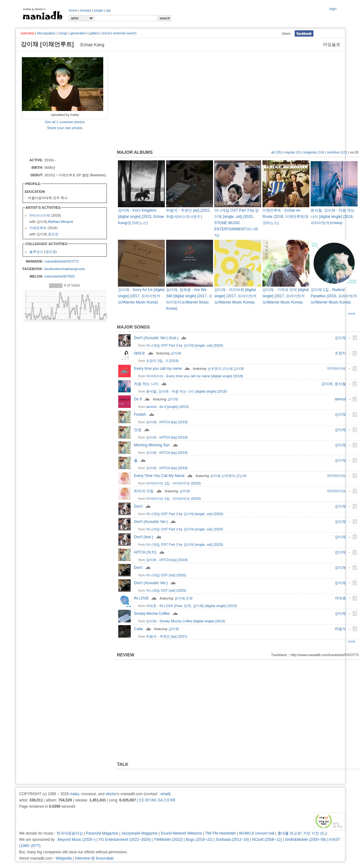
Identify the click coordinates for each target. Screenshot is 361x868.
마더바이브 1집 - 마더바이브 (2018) (173, 483)
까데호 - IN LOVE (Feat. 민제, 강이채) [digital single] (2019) (191, 606)
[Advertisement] (58, 143)
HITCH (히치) (150, 552)
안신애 (227, 369)
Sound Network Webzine (181, 833)
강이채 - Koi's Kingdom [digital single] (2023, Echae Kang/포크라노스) (141, 217)
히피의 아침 (148, 491)
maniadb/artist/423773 (61, 261)
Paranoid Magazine (102, 833)
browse (86, 10)
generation (79, 33)
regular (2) (292, 152)
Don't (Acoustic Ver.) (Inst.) (161, 338)
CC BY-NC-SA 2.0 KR (157, 800)
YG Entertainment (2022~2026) (125, 840)
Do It (142, 399)
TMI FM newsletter (220, 833)
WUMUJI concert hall (257, 833)
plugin (99, 10)
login (333, 9)
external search (125, 33)
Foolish (145, 414)
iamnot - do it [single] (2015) (167, 407)
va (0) (354, 152)
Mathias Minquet (61, 222)
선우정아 (214, 369)
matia (74, 794)
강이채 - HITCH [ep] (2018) (167, 422)
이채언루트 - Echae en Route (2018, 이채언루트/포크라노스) (286, 217)
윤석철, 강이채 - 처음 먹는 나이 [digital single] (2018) (187, 391)
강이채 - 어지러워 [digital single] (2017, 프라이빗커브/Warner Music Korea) (235, 296)
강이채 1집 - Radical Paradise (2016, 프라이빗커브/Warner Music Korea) (334, 296)
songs (63, 33)
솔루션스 (36, 252)
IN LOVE (146, 598)
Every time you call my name (162, 369)
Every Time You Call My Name (164, 476)
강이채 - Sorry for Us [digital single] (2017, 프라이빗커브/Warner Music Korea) (141, 296)
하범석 (340, 629)
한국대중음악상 (70, 833)
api (108, 10)
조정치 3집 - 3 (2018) (162, 361)
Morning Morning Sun (156, 445)
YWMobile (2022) (168, 840)
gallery (94, 33)
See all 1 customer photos (65, 122)
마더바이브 (337, 369)
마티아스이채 (40, 215)
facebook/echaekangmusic (65, 269)
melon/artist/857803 (60, 276)
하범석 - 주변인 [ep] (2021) (167, 636)
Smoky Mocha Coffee (156, 614)
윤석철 (340, 384)
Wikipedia (64, 858)
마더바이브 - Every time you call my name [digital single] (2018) (195, 376)
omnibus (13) (337, 152)
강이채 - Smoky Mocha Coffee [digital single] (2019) (186, 621)
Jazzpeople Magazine (140, 833)
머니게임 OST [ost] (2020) (166, 575)
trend (106, 33)
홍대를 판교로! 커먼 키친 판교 (303, 833)
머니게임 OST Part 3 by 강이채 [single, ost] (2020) (185, 345)
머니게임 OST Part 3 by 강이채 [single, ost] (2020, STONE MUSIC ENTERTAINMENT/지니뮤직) (236, 223)
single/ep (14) (314, 152)
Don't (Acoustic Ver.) (155, 522)
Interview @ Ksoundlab (94, 858)
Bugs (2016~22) (199, 840)
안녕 (142, 430)
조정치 (340, 353)
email (165, 794)
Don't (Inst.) (148, 537)
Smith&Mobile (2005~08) (306, 840)
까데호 (340, 598)
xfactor (111, 794)
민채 (189, 598)
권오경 (53, 234)
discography (46, 33)
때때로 (144, 353)
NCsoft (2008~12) (267, 840)
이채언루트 (38, 228)
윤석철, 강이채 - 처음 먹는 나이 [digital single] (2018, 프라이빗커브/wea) (333, 217)
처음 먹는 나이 (151, 384)
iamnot (340, 399)
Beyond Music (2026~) (77, 840)
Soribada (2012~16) (232, 840)
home (73, 10)
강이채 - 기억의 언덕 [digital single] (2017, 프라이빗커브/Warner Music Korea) (286, 296)
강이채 (340, 338)
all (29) (277, 152)
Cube (143, 629)
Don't (143, 506)
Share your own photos (65, 128)
